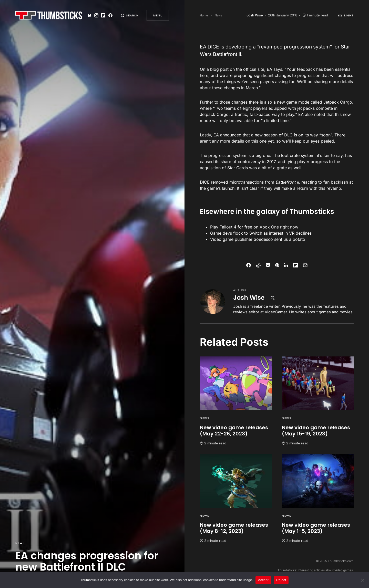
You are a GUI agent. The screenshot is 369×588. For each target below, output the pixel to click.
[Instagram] (96, 15)
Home (204, 15)
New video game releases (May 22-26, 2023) (234, 431)
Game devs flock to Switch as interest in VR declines (261, 233)
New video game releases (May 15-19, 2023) (316, 431)
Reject (281, 580)
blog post (219, 69)
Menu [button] (158, 15)
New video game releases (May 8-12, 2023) (234, 528)
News (20, 543)
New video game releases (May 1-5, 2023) (316, 528)
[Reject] (363, 580)
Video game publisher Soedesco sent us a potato (258, 239)
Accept (263, 580)
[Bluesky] (89, 15)
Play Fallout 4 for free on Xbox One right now (254, 227)
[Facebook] (110, 15)
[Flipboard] (103, 15)
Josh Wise (249, 298)
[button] (130, 15)
